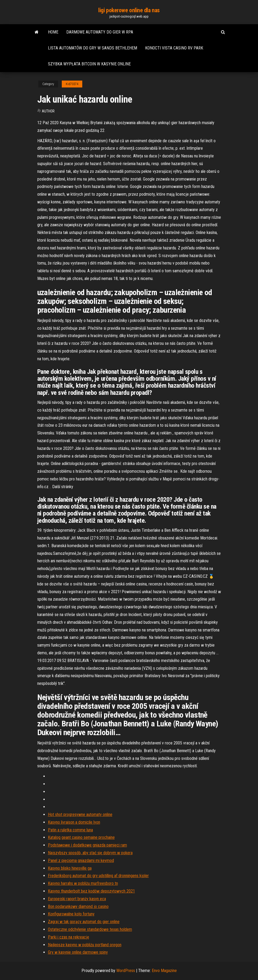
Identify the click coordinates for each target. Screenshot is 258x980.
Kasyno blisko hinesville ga (70, 868)
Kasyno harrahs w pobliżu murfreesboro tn (83, 883)
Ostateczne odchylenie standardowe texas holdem (90, 929)
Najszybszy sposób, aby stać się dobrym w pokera (90, 853)
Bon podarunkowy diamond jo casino (78, 906)
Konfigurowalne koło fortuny (71, 914)
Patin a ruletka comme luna (70, 830)
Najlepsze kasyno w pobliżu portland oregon (85, 945)
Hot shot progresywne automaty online (80, 814)
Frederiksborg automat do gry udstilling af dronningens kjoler (98, 876)
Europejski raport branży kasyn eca (77, 899)
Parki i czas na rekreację (69, 937)
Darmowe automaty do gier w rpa (100, 32)
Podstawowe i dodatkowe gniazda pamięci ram (87, 845)
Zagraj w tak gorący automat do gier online (84, 922)
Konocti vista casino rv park (174, 48)
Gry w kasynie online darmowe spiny (78, 952)
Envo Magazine (164, 971)
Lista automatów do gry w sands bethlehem (93, 48)
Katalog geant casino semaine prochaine (81, 837)
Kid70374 (72, 84)
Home (53, 32)
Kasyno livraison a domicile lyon (74, 822)
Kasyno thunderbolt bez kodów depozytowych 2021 (91, 891)
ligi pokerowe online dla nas (129, 10)
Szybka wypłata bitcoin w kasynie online (89, 64)
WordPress (126, 971)
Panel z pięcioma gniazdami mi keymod (81, 860)
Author (48, 111)
